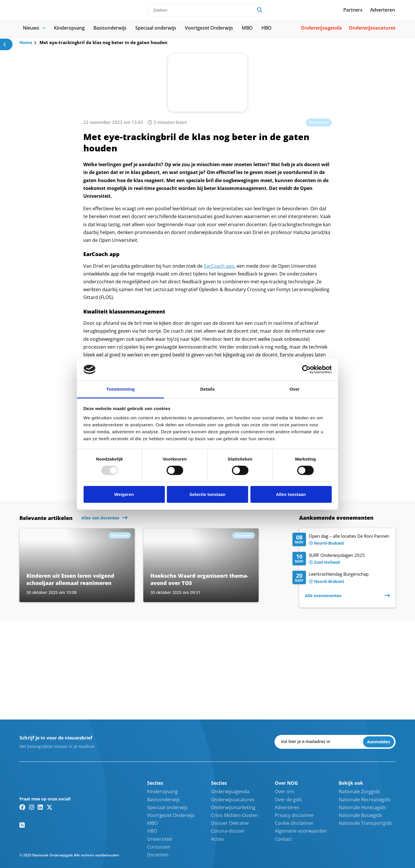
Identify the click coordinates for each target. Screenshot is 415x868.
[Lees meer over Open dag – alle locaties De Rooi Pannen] (341, 540)
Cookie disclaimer (294, 823)
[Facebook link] (22, 807)
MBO (247, 28)
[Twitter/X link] (49, 807)
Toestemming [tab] (120, 389)
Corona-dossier (228, 831)
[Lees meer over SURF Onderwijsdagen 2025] (341, 559)
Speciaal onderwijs (156, 28)
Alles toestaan (291, 494)
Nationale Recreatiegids (365, 800)
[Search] (260, 10)
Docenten (319, 122)
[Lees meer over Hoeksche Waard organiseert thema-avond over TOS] (201, 565)
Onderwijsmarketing (233, 807)
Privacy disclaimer (295, 815)
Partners (353, 10)
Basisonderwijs (110, 28)
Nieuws (34, 28)
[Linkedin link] (40, 807)
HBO (267, 28)
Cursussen (159, 847)
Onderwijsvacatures (372, 28)
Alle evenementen (323, 596)
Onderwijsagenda (321, 28)
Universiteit (160, 839)
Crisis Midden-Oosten (234, 815)
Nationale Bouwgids (360, 815)
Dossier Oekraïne (230, 823)
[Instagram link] (32, 807)
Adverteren (383, 10)
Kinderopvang (69, 28)
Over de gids (288, 800)
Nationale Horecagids (362, 807)
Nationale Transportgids (365, 823)
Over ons (285, 791)
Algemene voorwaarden (301, 831)
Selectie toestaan (207, 494)
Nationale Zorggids (359, 791)
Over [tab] (295, 389)
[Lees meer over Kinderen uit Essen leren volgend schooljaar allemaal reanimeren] (77, 565)
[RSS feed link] (22, 825)
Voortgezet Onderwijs (209, 28)
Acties (218, 839)
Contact (283, 839)
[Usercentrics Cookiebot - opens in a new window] (306, 369)
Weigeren (124, 494)
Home (26, 42)
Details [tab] (207, 389)
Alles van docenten (100, 518)
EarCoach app (219, 266)
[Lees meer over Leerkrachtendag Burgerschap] (341, 578)
